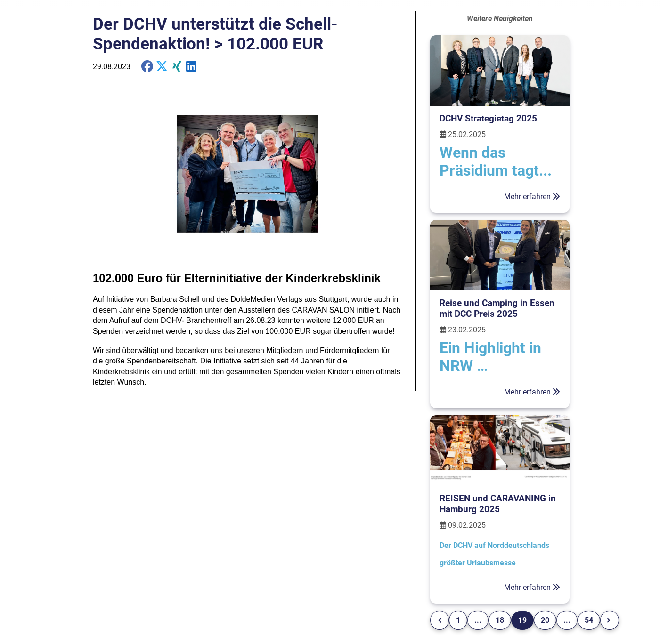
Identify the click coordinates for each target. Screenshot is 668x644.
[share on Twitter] (191, 67)
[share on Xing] (177, 67)
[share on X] (162, 67)
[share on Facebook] (147, 67)
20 (545, 620)
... (478, 620)
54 (589, 620)
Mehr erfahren (532, 197)
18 (500, 620)
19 (522, 620)
